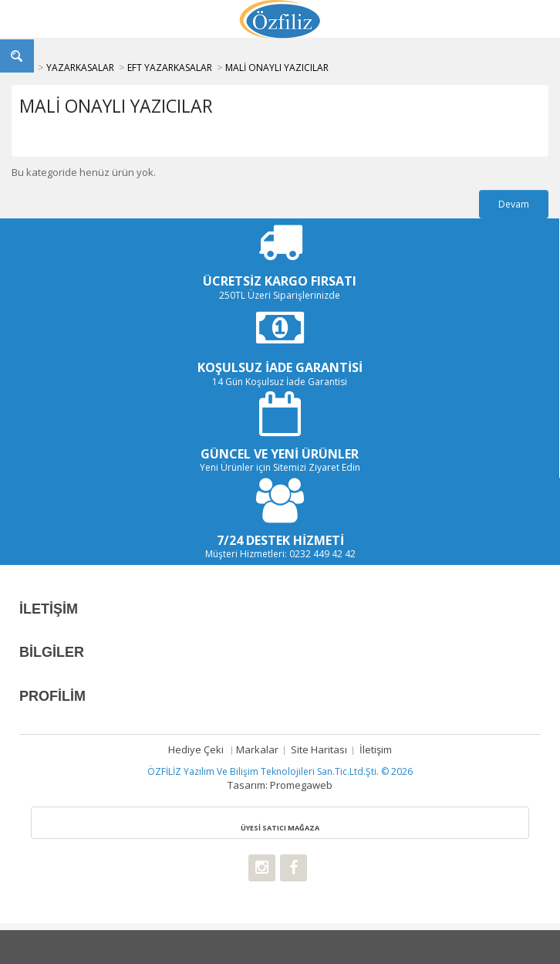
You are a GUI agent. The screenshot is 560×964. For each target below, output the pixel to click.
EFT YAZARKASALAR (170, 68)
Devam (514, 204)
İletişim (376, 749)
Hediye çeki (196, 749)
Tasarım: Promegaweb (280, 785)
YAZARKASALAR (80, 68)
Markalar (257, 749)
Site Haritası (319, 749)
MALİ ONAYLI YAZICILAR (277, 68)
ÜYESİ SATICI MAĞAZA (280, 828)
